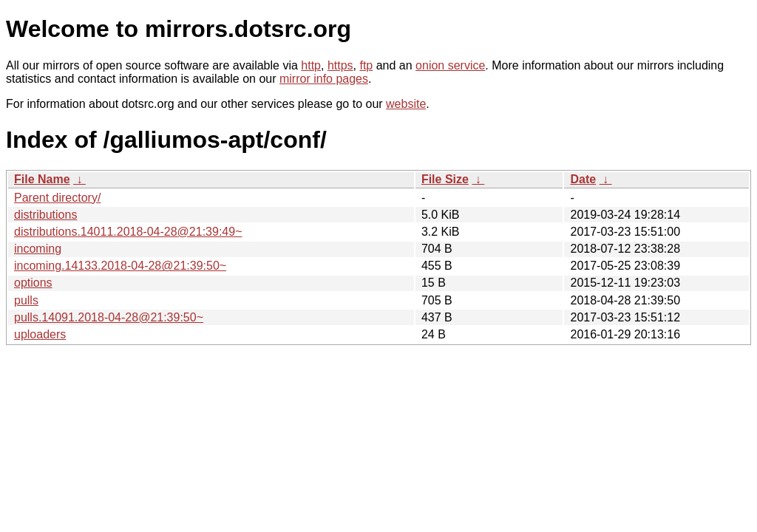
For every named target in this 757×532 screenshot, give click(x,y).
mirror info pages (324, 79)
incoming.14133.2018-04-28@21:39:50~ (120, 266)
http (311, 65)
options (33, 283)
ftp (366, 65)
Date (583, 179)
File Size (445, 179)
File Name (42, 179)
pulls (26, 300)
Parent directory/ (57, 198)
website (406, 104)
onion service (450, 65)
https (340, 65)
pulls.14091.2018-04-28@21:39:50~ (109, 317)
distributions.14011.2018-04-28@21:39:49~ (128, 232)
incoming (38, 249)
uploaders (40, 334)
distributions (45, 215)
